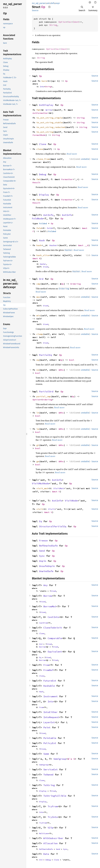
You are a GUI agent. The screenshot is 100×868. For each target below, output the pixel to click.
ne (38, 370)
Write (49, 110)
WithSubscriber (53, 838)
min (38, 315)
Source (35, 10)
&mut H (36, 258)
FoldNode (38, 219)
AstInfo (48, 215)
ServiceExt (51, 769)
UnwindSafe (46, 571)
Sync (42, 556)
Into (42, 87)
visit (40, 509)
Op (40, 76)
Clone (43, 144)
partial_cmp (44, 396)
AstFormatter (40, 113)
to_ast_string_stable (49, 122)
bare (44, 81)
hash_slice (43, 255)
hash (39, 245)
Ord (41, 279)
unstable (85, 159)
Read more (72, 154)
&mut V (56, 491)
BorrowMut (50, 606)
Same (46, 754)
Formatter (67, 179)
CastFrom (43, 623)
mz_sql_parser (39, 3)
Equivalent (55, 652)
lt (38, 413)
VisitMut (59, 488)
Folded (43, 223)
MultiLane (44, 833)
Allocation (51, 843)
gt (38, 445)
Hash (42, 240)
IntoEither (51, 712)
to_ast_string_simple (49, 118)
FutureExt (50, 681)
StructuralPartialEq (53, 526)
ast (48, 3)
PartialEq (46, 355)
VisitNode (71, 501)
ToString (49, 785)
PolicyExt (50, 743)
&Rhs (61, 370)
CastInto (53, 617)
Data (46, 854)
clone (40, 149)
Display (44, 195)
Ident (76, 22)
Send (42, 551)
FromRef (48, 670)
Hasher (53, 245)
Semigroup (60, 759)
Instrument (51, 696)
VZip (51, 828)
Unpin (43, 561)
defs (53, 3)
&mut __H (83, 245)
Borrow (48, 596)
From (46, 665)
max (38, 297)
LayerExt (49, 722)
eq (38, 360)
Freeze (43, 541)
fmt (38, 110)
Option (62, 22)
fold (39, 228)
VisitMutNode (40, 483)
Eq (40, 521)
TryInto (53, 817)
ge (38, 461)
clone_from (43, 159)
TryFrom (53, 806)
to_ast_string (45, 132)
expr (58, 3)
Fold (49, 228)
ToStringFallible (55, 796)
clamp (40, 334)
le (38, 429)
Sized (46, 267)
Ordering (76, 284)
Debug (43, 174)
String (53, 25)
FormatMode (39, 135)
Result (36, 182)
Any (46, 585)
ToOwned (48, 775)
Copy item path (49, 7)
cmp (38, 284)
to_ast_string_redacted (51, 127)
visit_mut (42, 488)
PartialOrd (46, 392)
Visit (51, 509)
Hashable (49, 686)
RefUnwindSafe (48, 546)
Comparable (55, 638)
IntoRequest (51, 717)
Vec (70, 22)
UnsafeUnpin (47, 566)
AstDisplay (46, 105)
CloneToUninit (53, 628)
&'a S (71, 759)
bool (72, 360)
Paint (47, 727)
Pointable (50, 738)
